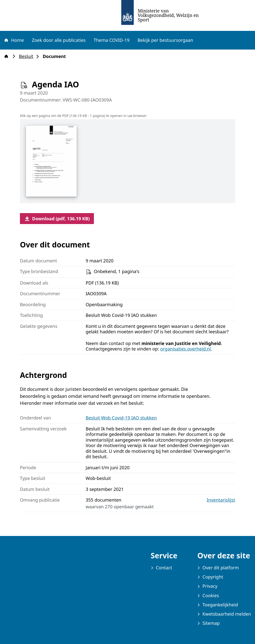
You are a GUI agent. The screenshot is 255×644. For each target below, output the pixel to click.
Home (14, 40)
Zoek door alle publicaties (59, 40)
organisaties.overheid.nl (185, 349)
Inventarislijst (221, 500)
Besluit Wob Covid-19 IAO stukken (121, 418)
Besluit (28, 56)
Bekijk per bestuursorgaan (165, 40)
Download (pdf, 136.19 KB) (57, 219)
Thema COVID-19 (112, 40)
